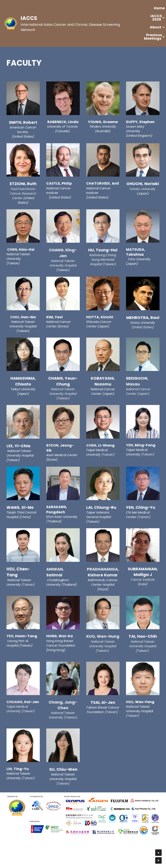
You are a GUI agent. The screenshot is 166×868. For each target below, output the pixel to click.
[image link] (11, 23)
